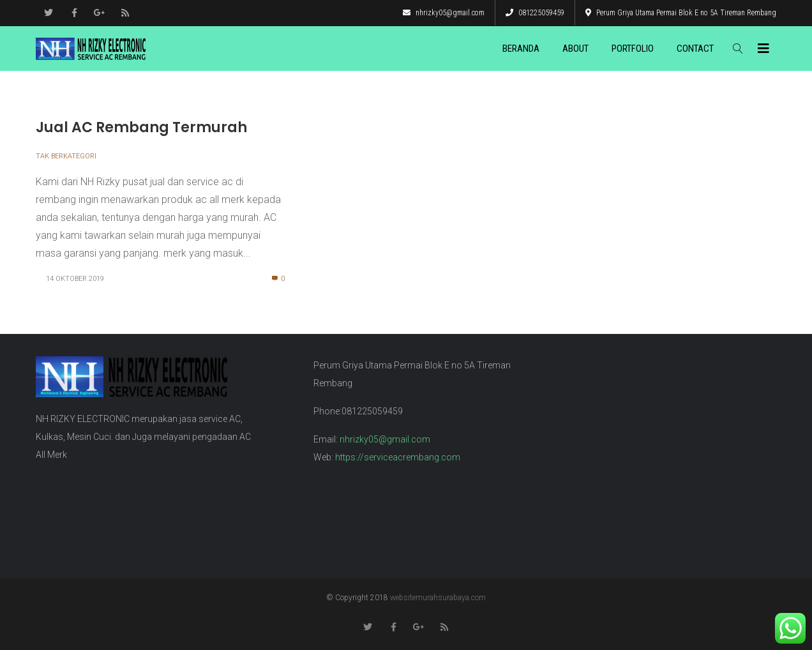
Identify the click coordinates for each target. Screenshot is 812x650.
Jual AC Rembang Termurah (141, 127)
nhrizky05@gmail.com (444, 13)
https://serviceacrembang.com (398, 457)
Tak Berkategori (66, 156)
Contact (695, 49)
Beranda (521, 49)
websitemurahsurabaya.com (438, 598)
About (575, 49)
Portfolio (633, 49)
